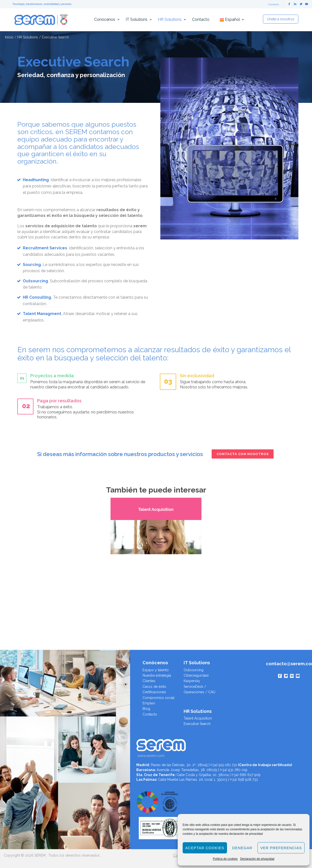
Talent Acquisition (198, 718)
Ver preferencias (281, 848)
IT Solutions (137, 19)
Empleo (149, 703)
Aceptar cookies (205, 848)
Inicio (9, 37)
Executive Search (197, 724)
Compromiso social (158, 698)
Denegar (242, 848)
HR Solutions (170, 19)
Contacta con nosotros (243, 454)
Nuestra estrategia (157, 675)
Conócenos (105, 19)
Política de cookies (225, 859)
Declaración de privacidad (257, 859)
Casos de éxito (154, 687)
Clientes (149, 681)
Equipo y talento (156, 670)
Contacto (273, 4)
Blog (146, 709)
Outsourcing (194, 670)
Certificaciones (154, 692)
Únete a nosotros (281, 19)
